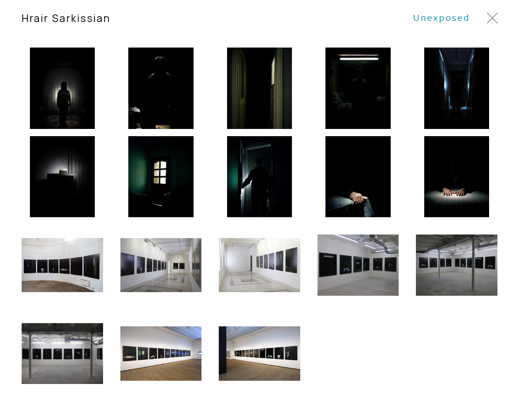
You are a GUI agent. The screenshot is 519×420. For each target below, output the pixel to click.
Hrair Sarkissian (66, 18)
